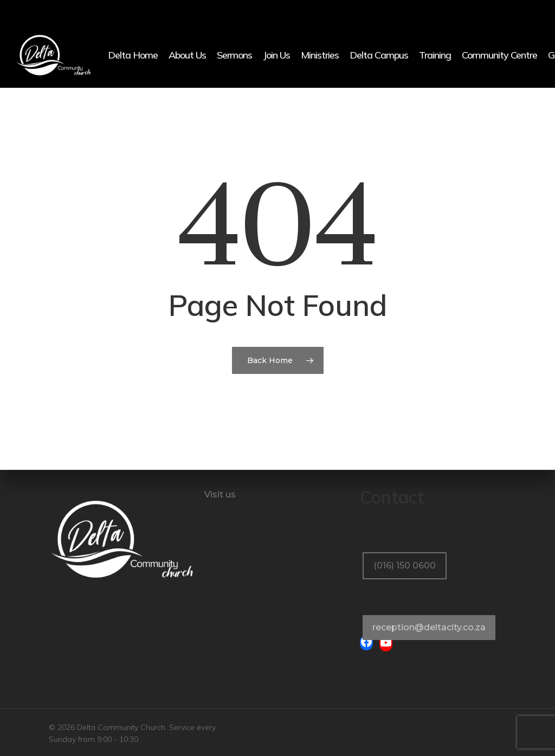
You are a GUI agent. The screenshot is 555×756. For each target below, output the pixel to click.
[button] (405, 542)
